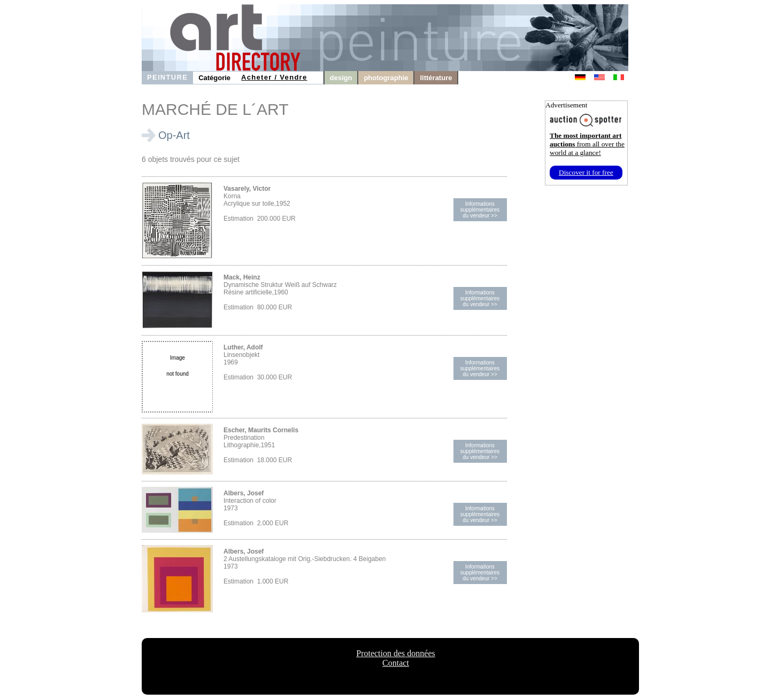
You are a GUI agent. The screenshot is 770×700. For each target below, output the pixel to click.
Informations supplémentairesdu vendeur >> (480, 210)
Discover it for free (586, 172)
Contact (396, 663)
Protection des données (396, 653)
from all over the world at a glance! (587, 144)
